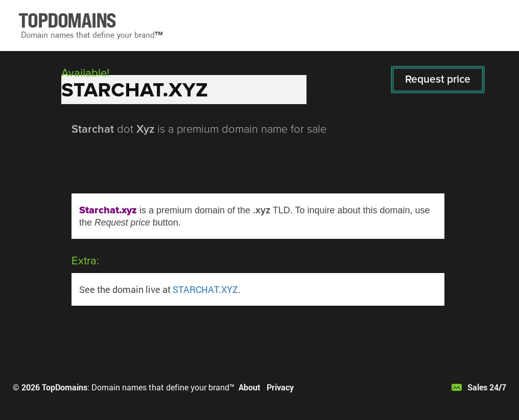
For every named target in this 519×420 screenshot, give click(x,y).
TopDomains (65, 387)
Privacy (280, 387)
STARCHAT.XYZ (205, 289)
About (250, 387)
